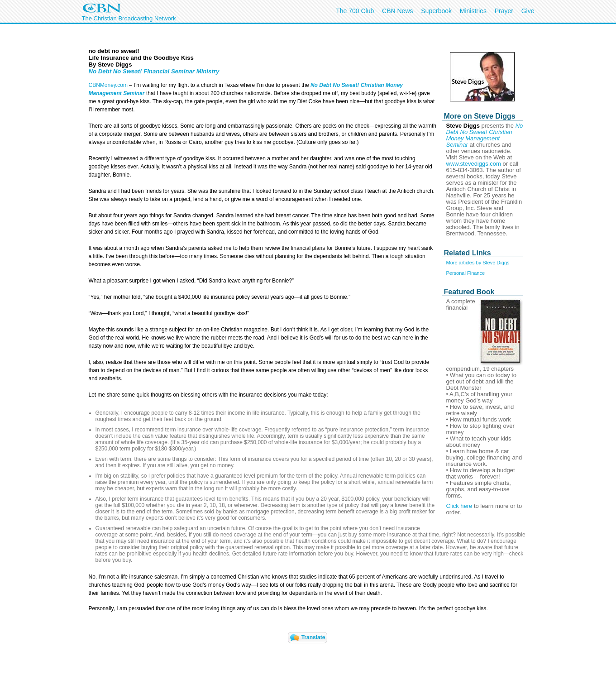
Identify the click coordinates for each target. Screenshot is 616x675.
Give (528, 11)
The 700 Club (355, 11)
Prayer (504, 11)
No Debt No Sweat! (335, 85)
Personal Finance (466, 273)
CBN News (397, 11)
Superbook (436, 11)
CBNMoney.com (108, 85)
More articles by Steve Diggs (478, 263)
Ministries (473, 11)
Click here (459, 506)
